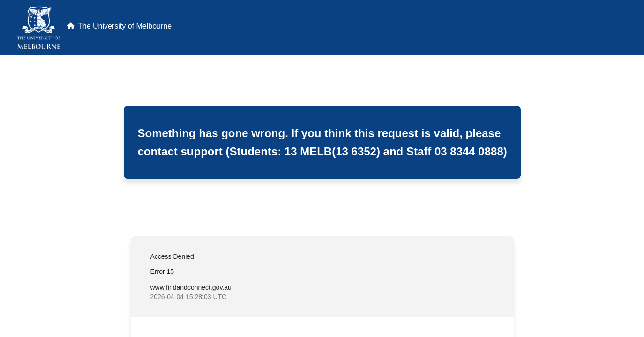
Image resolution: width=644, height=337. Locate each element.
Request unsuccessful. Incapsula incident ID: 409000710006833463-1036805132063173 (322, 168)
